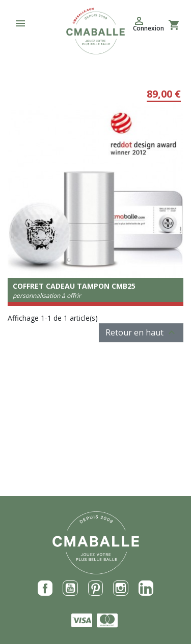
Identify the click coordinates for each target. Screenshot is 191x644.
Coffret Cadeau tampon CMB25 (74, 286)
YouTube (70, 588)
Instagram (121, 588)
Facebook (45, 588)
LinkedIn (146, 588)
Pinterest (96, 588)
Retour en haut (142, 332)
